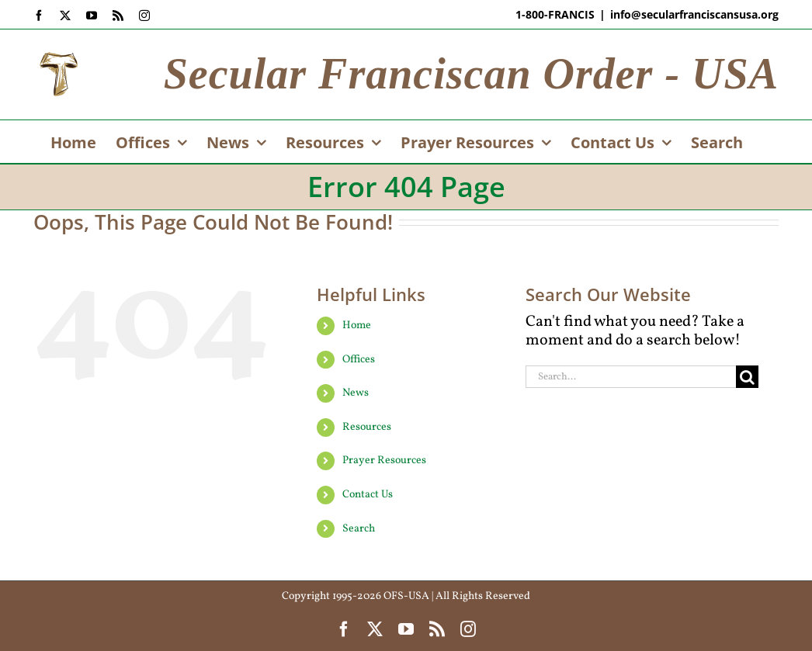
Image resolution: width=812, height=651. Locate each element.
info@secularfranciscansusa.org (694, 14)
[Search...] (631, 377)
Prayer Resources (384, 461)
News (356, 393)
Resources (367, 427)
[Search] (747, 377)
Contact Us (368, 495)
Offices (359, 360)
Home (357, 325)
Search (359, 529)
